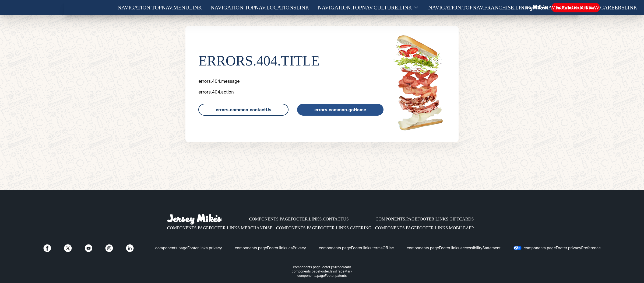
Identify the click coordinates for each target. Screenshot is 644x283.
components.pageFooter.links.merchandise (220, 228)
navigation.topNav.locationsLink (260, 8)
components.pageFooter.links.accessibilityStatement (454, 248)
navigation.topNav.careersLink (591, 8)
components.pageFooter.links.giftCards (425, 219)
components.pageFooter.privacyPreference (562, 248)
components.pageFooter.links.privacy (189, 248)
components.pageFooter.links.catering (324, 228)
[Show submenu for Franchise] (532, 8)
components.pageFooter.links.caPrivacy (270, 248)
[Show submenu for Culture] (416, 8)
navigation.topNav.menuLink (160, 8)
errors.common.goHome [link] (340, 110)
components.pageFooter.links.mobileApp (425, 228)
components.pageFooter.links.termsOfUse (356, 248)
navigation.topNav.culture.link (365, 8)
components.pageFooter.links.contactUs (299, 219)
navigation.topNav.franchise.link (478, 8)
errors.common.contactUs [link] (243, 110)
